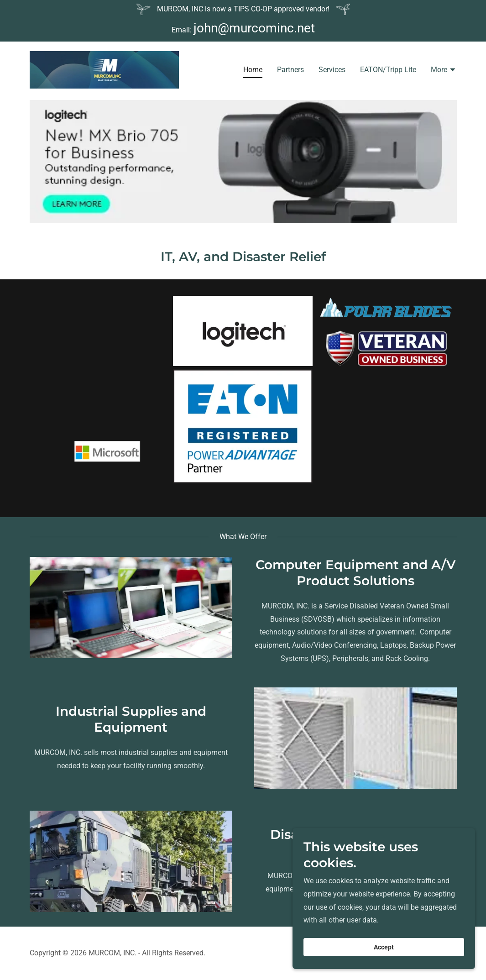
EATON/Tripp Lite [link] (388, 71)
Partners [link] (290, 71)
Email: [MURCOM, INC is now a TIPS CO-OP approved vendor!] (183, 30)
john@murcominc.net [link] (254, 28)
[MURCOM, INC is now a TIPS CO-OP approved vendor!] (243, 9)
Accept (384, 947)
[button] (444, 72)
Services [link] (332, 71)
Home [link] (253, 71)
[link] (105, 71)
